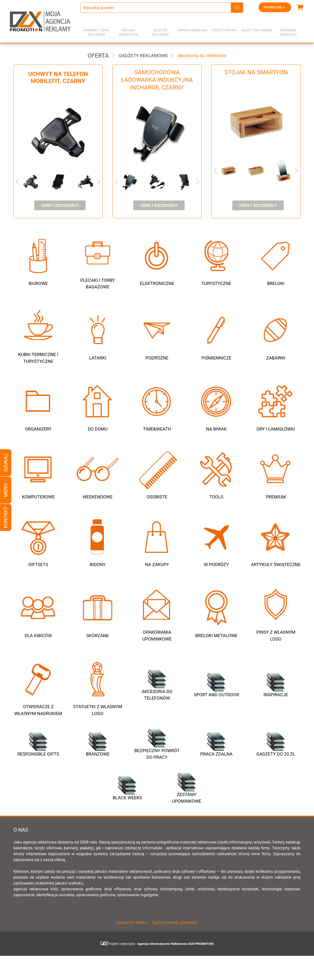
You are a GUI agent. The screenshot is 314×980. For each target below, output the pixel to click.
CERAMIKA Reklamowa (192, 30)
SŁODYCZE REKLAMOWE (161, 32)
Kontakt (6, 517)
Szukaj (6, 463)
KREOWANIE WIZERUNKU (288, 32)
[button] (26, 182)
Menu (6, 490)
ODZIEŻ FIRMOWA (224, 30)
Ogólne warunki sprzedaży (175, 947)
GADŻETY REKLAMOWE (256, 30)
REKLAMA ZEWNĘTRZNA (128, 32)
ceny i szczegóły (60, 205)
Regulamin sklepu (132, 947)
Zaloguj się (275, 7)
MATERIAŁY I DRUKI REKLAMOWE (97, 32)
